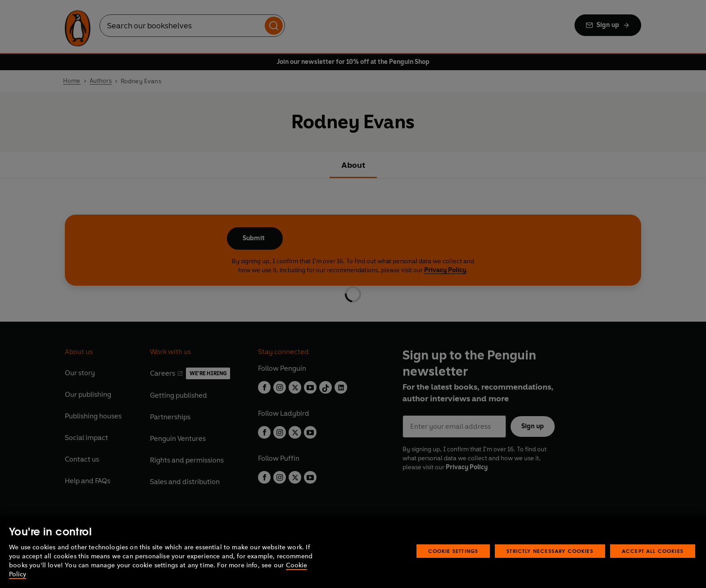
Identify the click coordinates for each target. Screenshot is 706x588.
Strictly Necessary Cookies (550, 551)
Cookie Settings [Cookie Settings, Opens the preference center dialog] (453, 551)
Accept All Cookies (653, 551)
